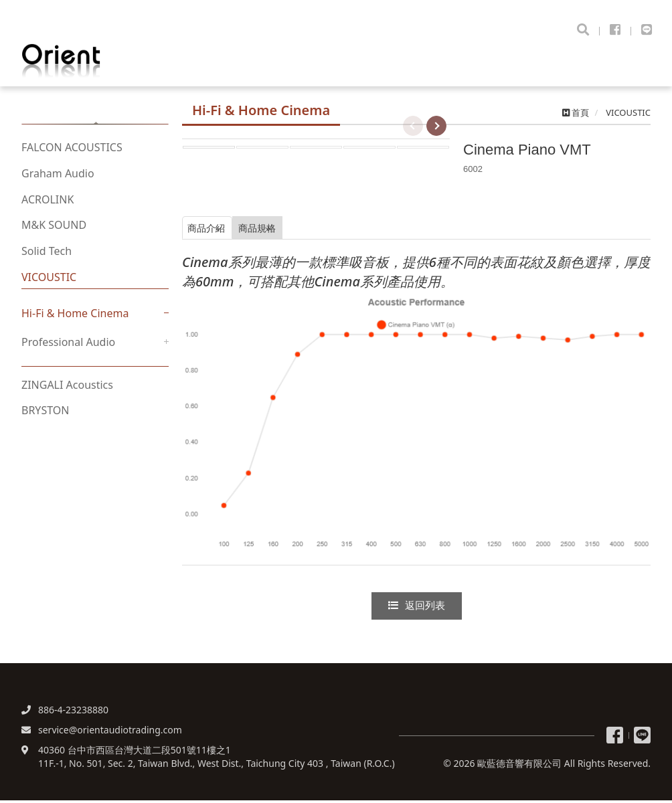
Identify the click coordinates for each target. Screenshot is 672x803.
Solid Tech (47, 256)
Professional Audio (68, 347)
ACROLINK (48, 204)
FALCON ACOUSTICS (72, 152)
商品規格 (309, 230)
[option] (316, 139)
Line (642, 738)
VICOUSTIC (49, 282)
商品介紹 (220, 230)
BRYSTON (45, 416)
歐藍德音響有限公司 (87, 61)
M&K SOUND (54, 230)
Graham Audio (58, 178)
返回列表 (416, 607)
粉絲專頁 (615, 738)
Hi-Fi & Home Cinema (75, 318)
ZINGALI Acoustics (67, 389)
